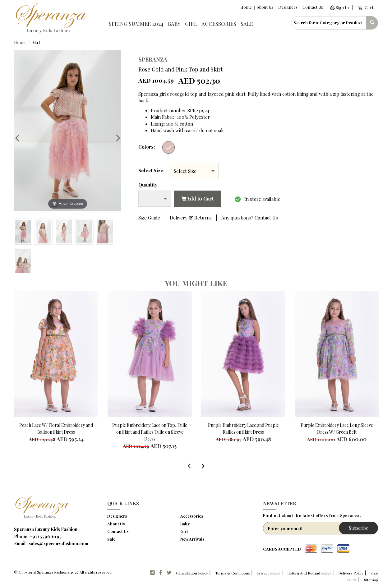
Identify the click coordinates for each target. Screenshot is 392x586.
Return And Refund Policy (309, 573)
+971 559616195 (46, 536)
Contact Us (313, 7)
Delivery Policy (351, 573)
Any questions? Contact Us (250, 218)
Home (246, 7)
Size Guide (149, 218)
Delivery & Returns (191, 218)
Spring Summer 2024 (136, 24)
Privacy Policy (269, 573)
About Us (265, 7)
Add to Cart (198, 198)
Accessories (219, 24)
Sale (247, 24)
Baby (174, 24)
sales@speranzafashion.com (58, 544)
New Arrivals (192, 539)
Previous (20, 138)
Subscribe (358, 528)
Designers (288, 7)
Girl (191, 24)
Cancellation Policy (192, 573)
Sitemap (371, 580)
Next (115, 138)
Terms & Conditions (233, 573)
